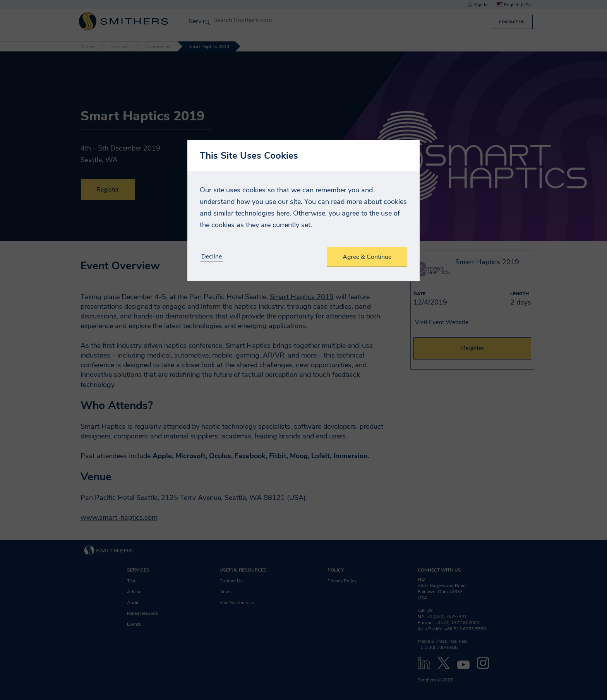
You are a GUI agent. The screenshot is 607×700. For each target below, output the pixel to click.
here (283, 213)
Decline (212, 257)
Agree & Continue (367, 257)
